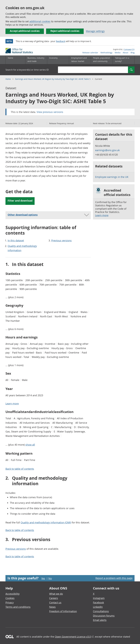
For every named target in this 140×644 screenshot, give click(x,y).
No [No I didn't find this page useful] (50, 578)
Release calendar (90, 53)
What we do (56, 594)
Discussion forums (104, 616)
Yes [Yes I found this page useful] (43, 578)
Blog (133, 53)
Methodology (106, 53)
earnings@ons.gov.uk (107, 150)
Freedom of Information (63, 611)
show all (30, 445)
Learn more (102, 215)
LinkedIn (98, 607)
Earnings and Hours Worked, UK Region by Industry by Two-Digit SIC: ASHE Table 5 (53, 79)
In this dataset (16, 240)
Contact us (55, 602)
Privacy (10, 602)
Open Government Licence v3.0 (73, 637)
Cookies (10, 598)
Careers (54, 598)
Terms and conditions (18, 607)
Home (10, 58)
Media (118, 53)
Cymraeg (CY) (129, 49)
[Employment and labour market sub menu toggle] (80, 60)
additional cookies (40, 21)
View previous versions (50, 112)
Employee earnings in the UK (112, 177)
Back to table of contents (20, 469)
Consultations (101, 611)
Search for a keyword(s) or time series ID (27, 70)
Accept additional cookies (25, 31)
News (52, 607)
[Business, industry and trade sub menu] (36, 60)
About (126, 53)
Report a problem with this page (114, 578)
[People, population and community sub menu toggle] (102, 60)
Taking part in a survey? (122, 60)
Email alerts (100, 620)
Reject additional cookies (65, 31)
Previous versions (61, 240)
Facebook (98, 602)
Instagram (99, 598)
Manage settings (95, 31)
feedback (61, 41)
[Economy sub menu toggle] (58, 60)
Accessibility (13, 594)
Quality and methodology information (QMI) (46, 522)
